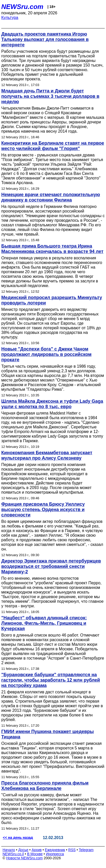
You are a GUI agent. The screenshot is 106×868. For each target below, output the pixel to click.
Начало (9, 850)
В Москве (35, 854)
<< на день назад (18, 838)
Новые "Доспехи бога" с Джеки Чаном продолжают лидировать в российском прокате (46, 354)
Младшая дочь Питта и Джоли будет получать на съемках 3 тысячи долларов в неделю (50, 96)
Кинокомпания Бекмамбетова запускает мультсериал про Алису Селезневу (47, 455)
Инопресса (55, 854)
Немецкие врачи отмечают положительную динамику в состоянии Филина (51, 197)
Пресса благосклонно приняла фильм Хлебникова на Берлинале (45, 786)
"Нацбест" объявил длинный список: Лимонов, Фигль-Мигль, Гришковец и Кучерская (44, 623)
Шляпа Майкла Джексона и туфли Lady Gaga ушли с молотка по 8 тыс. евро (52, 404)
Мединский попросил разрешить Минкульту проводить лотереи (52, 300)
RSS (72, 850)
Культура (10, 18)
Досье (23, 850)
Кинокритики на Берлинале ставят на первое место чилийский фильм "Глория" (53, 146)
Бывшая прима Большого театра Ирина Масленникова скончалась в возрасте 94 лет (52, 249)
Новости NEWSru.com (24, 858)
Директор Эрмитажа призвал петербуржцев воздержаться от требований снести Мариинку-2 (51, 566)
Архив (37, 850)
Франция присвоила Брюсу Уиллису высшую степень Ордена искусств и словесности (43, 510)
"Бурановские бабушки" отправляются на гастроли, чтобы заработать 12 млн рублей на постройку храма (51, 680)
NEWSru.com (22, 7)
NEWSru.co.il (13, 854)
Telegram (86, 850)
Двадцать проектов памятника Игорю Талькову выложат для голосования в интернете (45, 39)
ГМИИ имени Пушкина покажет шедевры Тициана (48, 734)
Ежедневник (55, 850)
